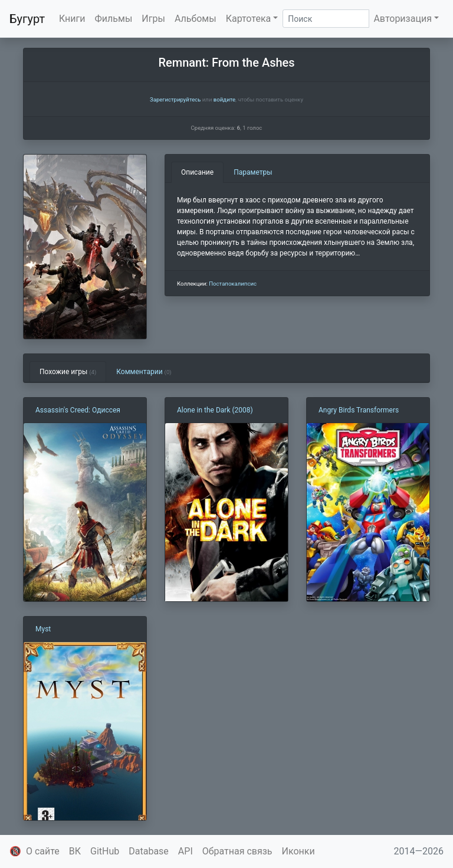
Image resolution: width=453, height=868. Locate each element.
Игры (153, 19)
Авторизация (403, 19)
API (186, 851)
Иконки (298, 851)
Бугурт (27, 19)
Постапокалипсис (233, 284)
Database (149, 851)
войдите (224, 99)
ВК (75, 851)
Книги (72, 19)
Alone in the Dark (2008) (215, 410)
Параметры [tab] (253, 172)
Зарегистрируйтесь (175, 99)
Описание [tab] (197, 172)
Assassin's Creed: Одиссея (78, 410)
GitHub (105, 851)
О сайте (43, 851)
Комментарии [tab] (144, 372)
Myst (43, 629)
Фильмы (114, 19)
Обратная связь (237, 851)
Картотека (249, 19)
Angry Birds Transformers (359, 410)
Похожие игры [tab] (68, 372)
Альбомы (196, 19)
